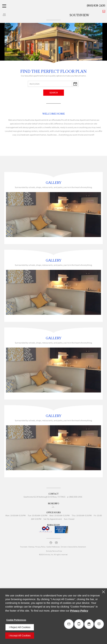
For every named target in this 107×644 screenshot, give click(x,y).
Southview (79, 15)
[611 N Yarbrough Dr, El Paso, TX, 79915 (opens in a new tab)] (49, 497)
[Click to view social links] (4, 14)
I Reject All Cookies (20, 627)
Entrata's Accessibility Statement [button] (73, 547)
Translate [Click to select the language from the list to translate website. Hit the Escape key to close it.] (24, 547)
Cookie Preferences (16, 620)
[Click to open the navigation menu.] (4, 6)
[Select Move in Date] (50, 84)
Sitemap (31, 547)
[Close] (103, 592)
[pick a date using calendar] (75, 84)
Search (54, 93)
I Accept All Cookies (20, 636)
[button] (51, 543)
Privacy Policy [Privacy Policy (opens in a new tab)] (40, 547)
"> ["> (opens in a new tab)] (53, 506)
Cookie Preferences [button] (53, 547)
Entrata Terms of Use (54, 551)
